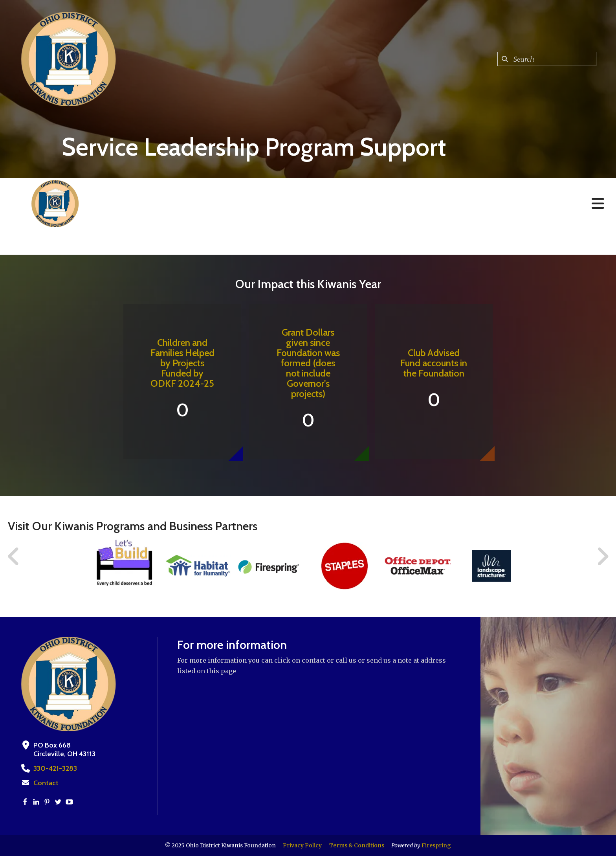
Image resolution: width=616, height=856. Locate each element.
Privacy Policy (302, 845)
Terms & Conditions (357, 845)
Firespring (436, 845)
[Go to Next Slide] (602, 557)
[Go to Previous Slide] (14, 557)
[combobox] (547, 59)
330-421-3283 (55, 768)
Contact (46, 783)
